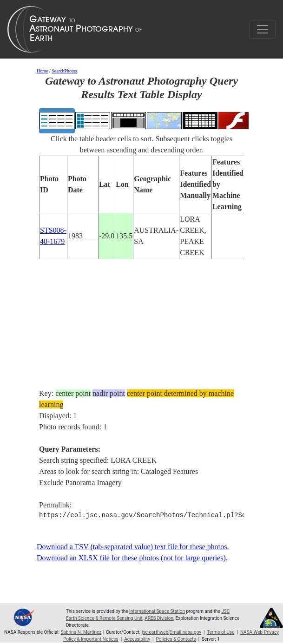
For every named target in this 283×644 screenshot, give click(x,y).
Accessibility (137, 639)
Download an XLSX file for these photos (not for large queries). (132, 558)
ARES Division (159, 618)
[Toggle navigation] (263, 29)
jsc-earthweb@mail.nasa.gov (171, 632)
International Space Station (157, 611)
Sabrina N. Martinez (81, 632)
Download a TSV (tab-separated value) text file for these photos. (133, 547)
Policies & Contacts (176, 639)
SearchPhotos (64, 71)
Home (42, 71)
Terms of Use (220, 632)
